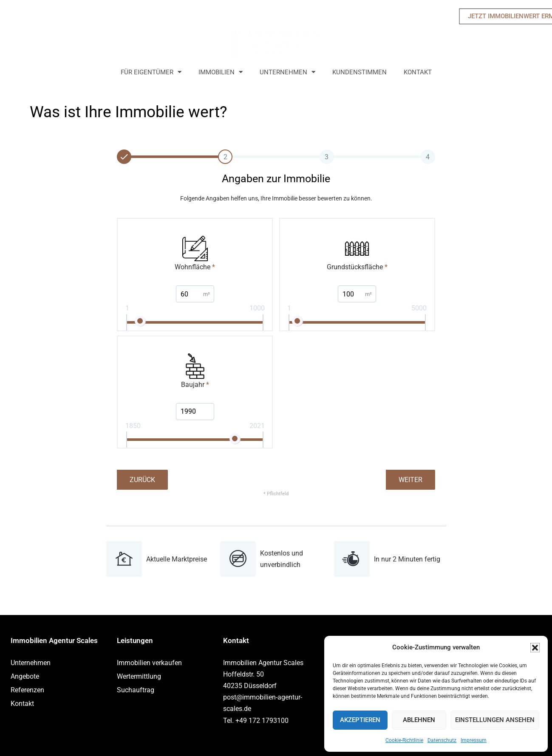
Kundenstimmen (360, 72)
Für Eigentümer (151, 72)
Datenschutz (442, 740)
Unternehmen (287, 72)
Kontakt (418, 72)
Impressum (474, 740)
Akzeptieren (360, 720)
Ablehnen (419, 720)
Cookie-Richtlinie (404, 740)
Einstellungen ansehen (495, 720)
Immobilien (221, 72)
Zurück (142, 480)
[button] (535, 648)
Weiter (410, 480)
